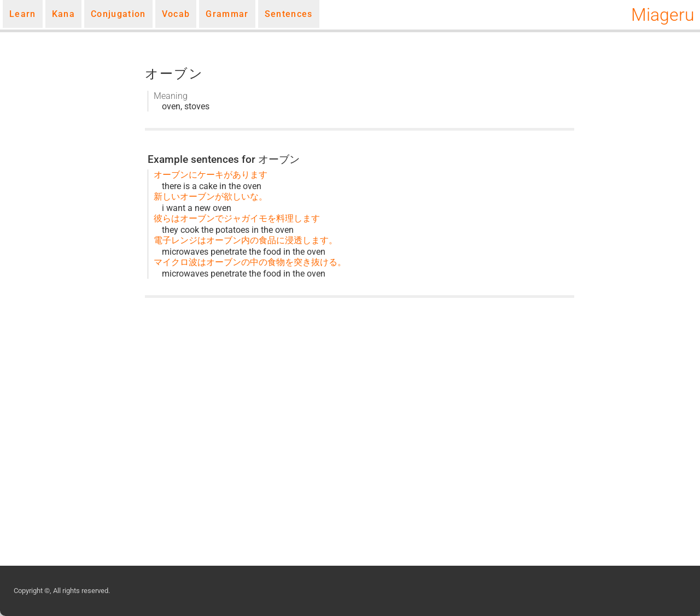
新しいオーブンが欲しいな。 (211, 196)
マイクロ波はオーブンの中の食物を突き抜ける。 (250, 262)
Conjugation (118, 14)
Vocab (176, 14)
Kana (63, 14)
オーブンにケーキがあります (211, 175)
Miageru (663, 15)
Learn (23, 14)
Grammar (227, 14)
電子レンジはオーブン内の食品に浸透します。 (246, 240)
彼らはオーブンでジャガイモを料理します (237, 218)
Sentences (289, 14)
